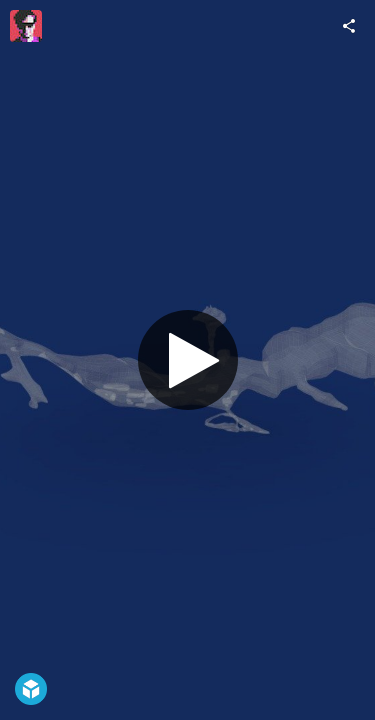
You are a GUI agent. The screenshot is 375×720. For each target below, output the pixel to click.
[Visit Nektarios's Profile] (26, 26)
